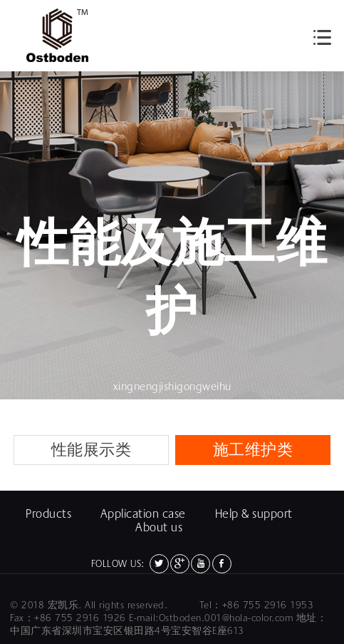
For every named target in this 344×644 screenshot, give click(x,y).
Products (48, 514)
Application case (143, 514)
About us (159, 527)
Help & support (254, 514)
